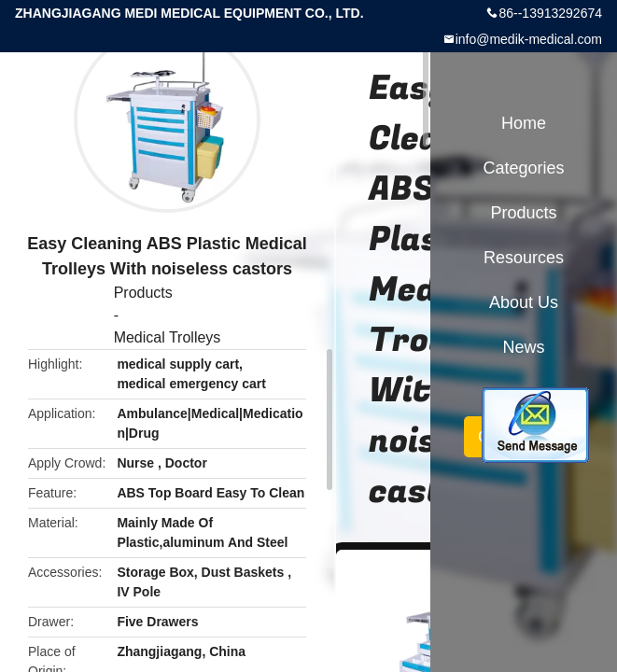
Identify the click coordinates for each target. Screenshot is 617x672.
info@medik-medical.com (529, 39)
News (523, 347)
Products (143, 293)
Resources (524, 258)
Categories (523, 168)
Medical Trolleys (168, 337)
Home (524, 123)
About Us (524, 302)
